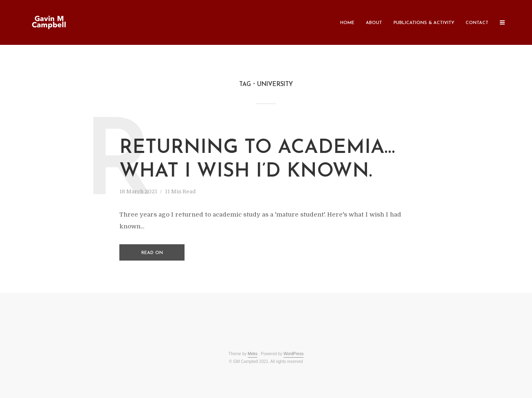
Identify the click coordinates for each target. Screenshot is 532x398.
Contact (477, 23)
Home (347, 23)
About (374, 23)
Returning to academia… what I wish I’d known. (257, 160)
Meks (253, 354)
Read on (152, 253)
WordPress (293, 354)
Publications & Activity (424, 23)
